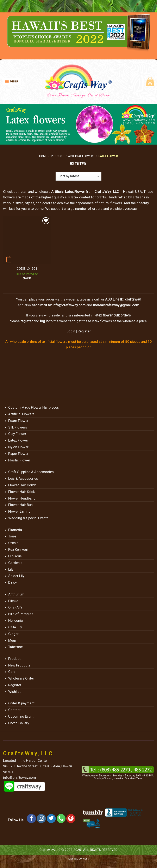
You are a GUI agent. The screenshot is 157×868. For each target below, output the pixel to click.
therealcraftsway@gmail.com (116, 305)
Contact (14, 710)
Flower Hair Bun (20, 505)
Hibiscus (15, 556)
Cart (12, 672)
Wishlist (14, 692)
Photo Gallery (19, 723)
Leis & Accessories (23, 478)
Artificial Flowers (81, 156)
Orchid (13, 543)
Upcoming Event (21, 716)
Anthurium (16, 594)
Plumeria (15, 530)
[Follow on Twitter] (51, 819)
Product (57, 156)
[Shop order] (78, 176)
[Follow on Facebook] (31, 819)
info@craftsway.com (69, 305)
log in (44, 321)
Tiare (12, 536)
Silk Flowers (18, 427)
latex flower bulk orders (113, 315)
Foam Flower (18, 421)
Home (43, 156)
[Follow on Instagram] (41, 819)
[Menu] (12, 81)
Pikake (13, 601)
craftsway (133, 299)
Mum (12, 640)
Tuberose (15, 647)
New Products (19, 665)
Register (84, 331)
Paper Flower (18, 454)
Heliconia (15, 621)
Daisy (12, 582)
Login (71, 331)
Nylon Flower (18, 447)
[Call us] (61, 819)
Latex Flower (18, 440)
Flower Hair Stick (21, 492)
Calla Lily (15, 627)
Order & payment (21, 703)
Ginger (13, 634)
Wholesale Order (21, 678)
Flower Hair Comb (22, 485)
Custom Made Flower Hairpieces (34, 407)
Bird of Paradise (27, 274)
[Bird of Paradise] (27, 240)
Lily (11, 569)
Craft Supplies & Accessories (31, 472)
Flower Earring (19, 511)
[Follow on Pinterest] (71, 819)
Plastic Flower (19, 460)
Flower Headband (22, 498)
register (27, 321)
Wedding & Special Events (28, 518)
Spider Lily (16, 576)
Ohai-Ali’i (15, 607)
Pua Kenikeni (18, 549)
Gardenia (15, 563)
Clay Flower (17, 434)
